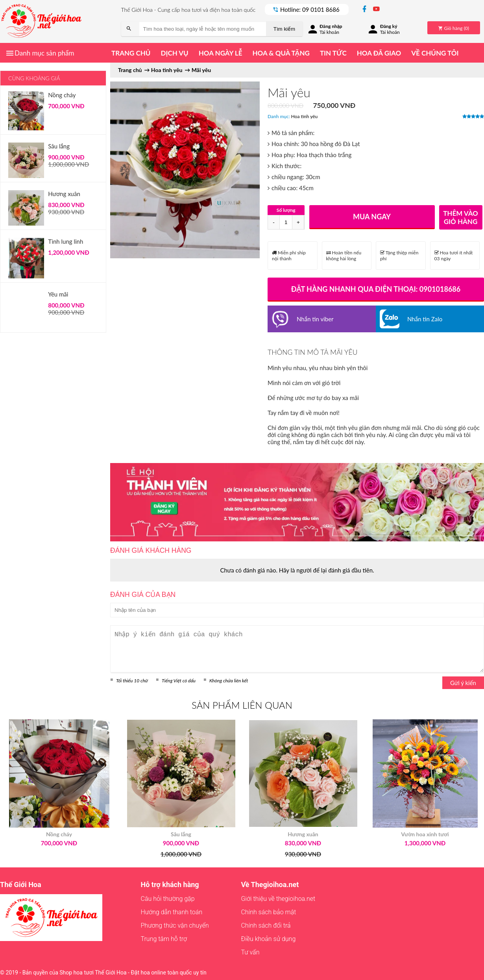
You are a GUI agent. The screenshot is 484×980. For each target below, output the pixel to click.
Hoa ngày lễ (221, 53)
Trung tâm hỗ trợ (164, 939)
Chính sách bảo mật (268, 912)
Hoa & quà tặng (281, 53)
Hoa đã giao (379, 53)
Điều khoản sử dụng (268, 939)
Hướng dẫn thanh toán (172, 912)
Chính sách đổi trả (266, 925)
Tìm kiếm (284, 29)
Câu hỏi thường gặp (168, 899)
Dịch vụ (174, 53)
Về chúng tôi (435, 53)
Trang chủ (131, 53)
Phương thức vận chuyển (175, 925)
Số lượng (286, 210)
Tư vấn (250, 952)
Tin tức (333, 53)
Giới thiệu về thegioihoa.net (278, 899)
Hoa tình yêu (304, 116)
